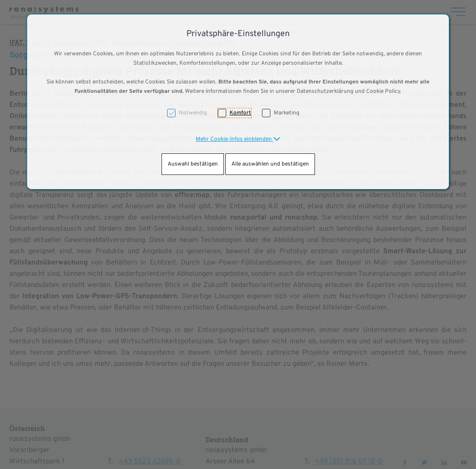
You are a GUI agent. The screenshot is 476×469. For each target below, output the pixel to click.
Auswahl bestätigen (193, 164)
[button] (238, 139)
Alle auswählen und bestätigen (270, 164)
